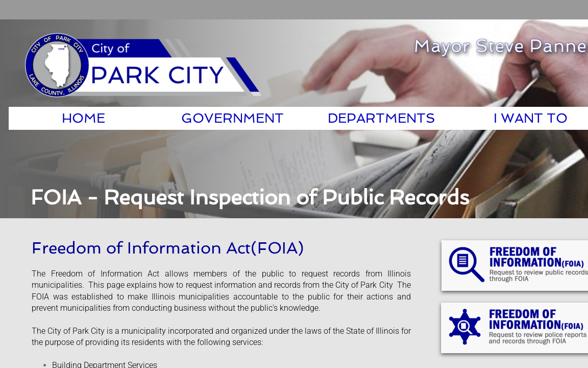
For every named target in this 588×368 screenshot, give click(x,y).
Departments (382, 118)
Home (83, 118)
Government (232, 118)
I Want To (531, 118)
